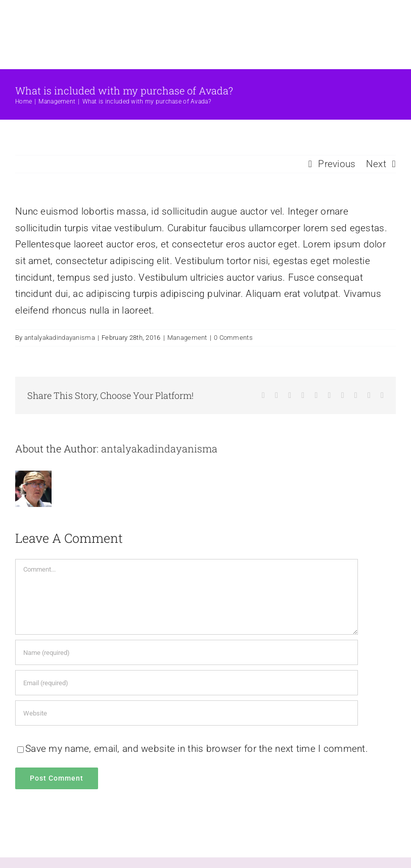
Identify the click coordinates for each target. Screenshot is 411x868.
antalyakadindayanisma (60, 338)
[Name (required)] (187, 652)
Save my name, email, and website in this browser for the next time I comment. (197, 749)
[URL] (187, 713)
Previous (337, 164)
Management (187, 338)
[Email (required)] (187, 683)
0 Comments (233, 338)
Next (376, 164)
